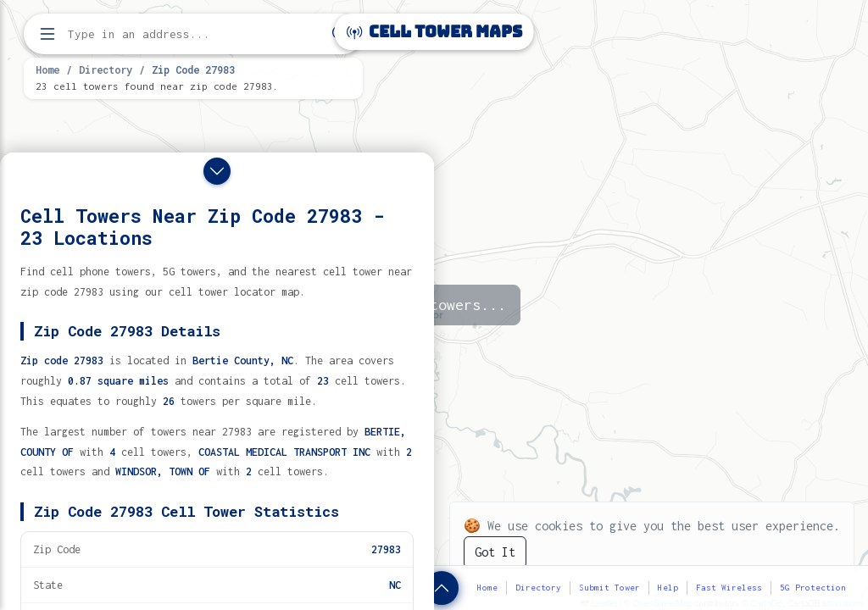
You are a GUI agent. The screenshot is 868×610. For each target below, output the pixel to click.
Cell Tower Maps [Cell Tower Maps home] (434, 32)
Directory (106, 69)
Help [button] (668, 588)
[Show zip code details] (442, 588)
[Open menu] (47, 34)
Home (47, 69)
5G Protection (813, 588)
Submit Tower (609, 588)
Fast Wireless (729, 588)
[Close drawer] (217, 171)
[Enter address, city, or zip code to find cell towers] (195, 34)
